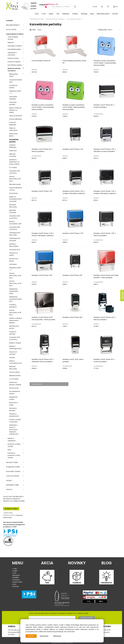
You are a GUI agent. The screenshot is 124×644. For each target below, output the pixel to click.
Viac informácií (69, 632)
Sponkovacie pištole (14, 260)
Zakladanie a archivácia (12, 54)
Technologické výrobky (13, 38)
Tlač (58, 14)
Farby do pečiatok (16, 116)
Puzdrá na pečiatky (13, 333)
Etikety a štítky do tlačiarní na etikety (15, 110)
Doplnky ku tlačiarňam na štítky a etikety (14, 162)
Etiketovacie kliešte (13, 135)
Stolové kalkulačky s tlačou (16, 189)
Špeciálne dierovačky (13, 206)
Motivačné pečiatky (13, 409)
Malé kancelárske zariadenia (14, 70)
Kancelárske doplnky (15, 65)
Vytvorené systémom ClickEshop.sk (62, 643)
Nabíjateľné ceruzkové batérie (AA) (15, 299)
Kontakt (115, 14)
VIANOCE (9, 489)
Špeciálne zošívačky (13, 211)
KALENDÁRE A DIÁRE (12, 485)
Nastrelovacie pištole (14, 327)
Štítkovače (13, 151)
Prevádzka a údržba (15, 46)
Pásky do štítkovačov (13, 129)
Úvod (37, 14)
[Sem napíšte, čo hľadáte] (64, 7)
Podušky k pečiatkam (13, 306)
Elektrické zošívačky (13, 155)
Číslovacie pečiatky (13, 103)
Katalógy (84, 14)
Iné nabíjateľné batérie (14, 393)
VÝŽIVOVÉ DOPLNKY (13, 476)
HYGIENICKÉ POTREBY (13, 467)
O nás (44, 14)
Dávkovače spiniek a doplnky (15, 384)
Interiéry (75, 14)
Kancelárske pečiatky (14, 141)
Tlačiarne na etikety (14, 254)
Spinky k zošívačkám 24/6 (15, 223)
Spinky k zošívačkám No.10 (15, 362)
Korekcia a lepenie (14, 62)
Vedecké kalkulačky (13, 146)
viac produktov (37, 384)
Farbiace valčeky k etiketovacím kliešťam (16, 320)
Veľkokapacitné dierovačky (15, 234)
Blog (92, 14)
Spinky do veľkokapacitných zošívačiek (15, 199)
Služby (51, 14)
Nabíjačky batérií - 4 (15, 92)
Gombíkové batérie (13, 87)
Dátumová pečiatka (13, 353)
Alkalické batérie (15, 376)
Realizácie (66, 14)
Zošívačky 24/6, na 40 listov (15, 217)
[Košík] (115, 7)
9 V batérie (13, 167)
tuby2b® (9, 480)
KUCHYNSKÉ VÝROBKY (13, 471)
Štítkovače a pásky (14, 404)
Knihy (9, 450)
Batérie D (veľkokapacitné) (15, 347)
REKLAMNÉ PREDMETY (13, 25)
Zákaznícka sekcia (103, 14)
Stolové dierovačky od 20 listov (15, 276)
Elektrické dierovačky (13, 368)
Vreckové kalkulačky (13, 124)
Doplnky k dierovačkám (14, 245)
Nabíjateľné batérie (13, 398)
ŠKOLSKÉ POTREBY (12, 462)
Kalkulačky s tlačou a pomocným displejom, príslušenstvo (14, 430)
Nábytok (11, 43)
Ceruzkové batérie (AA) (16, 81)
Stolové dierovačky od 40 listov (15, 283)
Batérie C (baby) (15, 343)
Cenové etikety (14, 372)
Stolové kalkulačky (16, 119)
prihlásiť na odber (11, 509)
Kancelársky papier (14, 49)
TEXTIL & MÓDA (11, 30)
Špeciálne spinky (15, 184)
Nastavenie (44, 636)
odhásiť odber (8, 513)
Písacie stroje (14, 388)
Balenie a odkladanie (12, 439)
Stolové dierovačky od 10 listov (15, 179)
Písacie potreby (13, 58)
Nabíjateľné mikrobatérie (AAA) (14, 291)
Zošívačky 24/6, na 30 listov (15, 338)
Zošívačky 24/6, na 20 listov (15, 228)
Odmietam (57, 636)
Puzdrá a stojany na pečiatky (15, 421)
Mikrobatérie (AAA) (14, 75)
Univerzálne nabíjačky (13, 98)
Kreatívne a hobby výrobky (14, 445)
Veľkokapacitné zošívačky (15, 239)
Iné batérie (13, 264)
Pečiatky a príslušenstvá (14, 415)
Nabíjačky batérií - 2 (15, 269)
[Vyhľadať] (49, 7)
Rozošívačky (14, 193)
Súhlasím (31, 636)
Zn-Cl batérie (14, 379)
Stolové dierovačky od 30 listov (15, 313)
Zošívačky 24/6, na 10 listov (15, 172)
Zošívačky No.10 (15, 250)
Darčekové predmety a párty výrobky (14, 455)
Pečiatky (12, 358)
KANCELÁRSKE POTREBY (14, 34)
